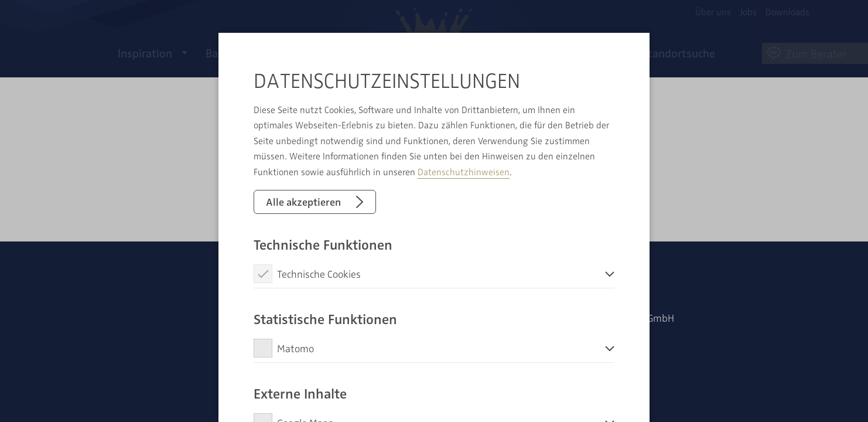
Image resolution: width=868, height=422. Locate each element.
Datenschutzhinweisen (464, 172)
